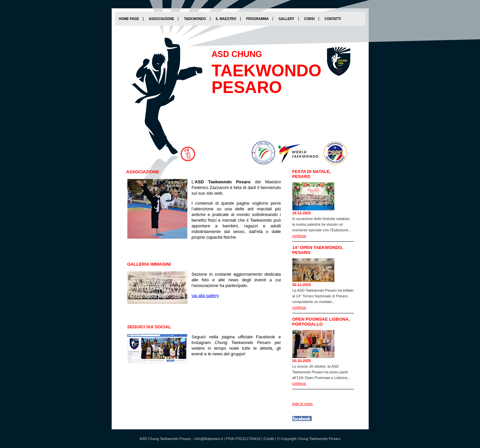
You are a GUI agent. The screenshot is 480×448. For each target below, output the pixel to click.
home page (129, 19)
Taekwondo (195, 19)
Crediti (269, 439)
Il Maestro (226, 19)
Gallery (286, 19)
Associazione (161, 19)
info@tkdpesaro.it (209, 439)
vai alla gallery (205, 295)
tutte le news (303, 404)
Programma (257, 19)
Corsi (309, 19)
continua (299, 236)
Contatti (332, 19)
